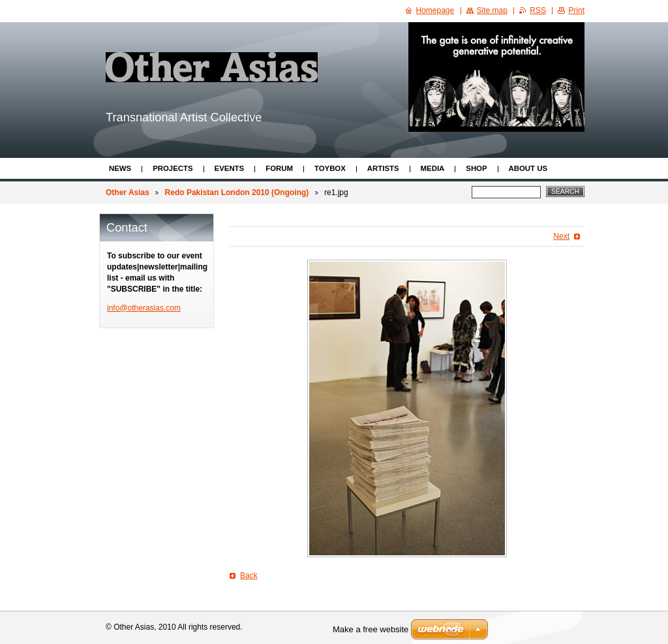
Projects (173, 168)
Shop (476, 168)
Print (576, 10)
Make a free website (371, 629)
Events (230, 168)
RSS (538, 10)
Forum (279, 168)
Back (249, 575)
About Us (528, 168)
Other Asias (128, 192)
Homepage (435, 10)
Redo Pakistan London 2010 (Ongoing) (237, 192)
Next (561, 236)
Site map (492, 10)
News (120, 168)
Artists (383, 168)
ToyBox (330, 168)
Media (433, 168)
